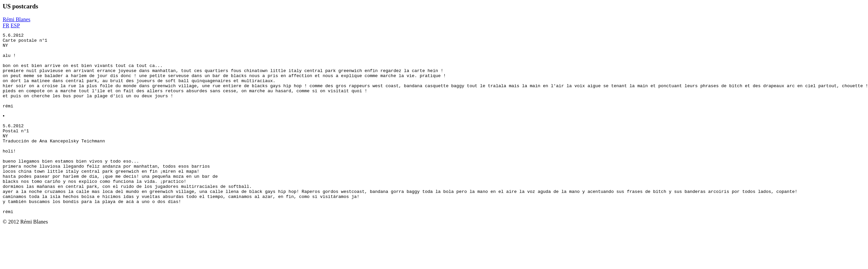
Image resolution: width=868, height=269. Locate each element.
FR (6, 25)
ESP (15, 25)
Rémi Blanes (16, 19)
